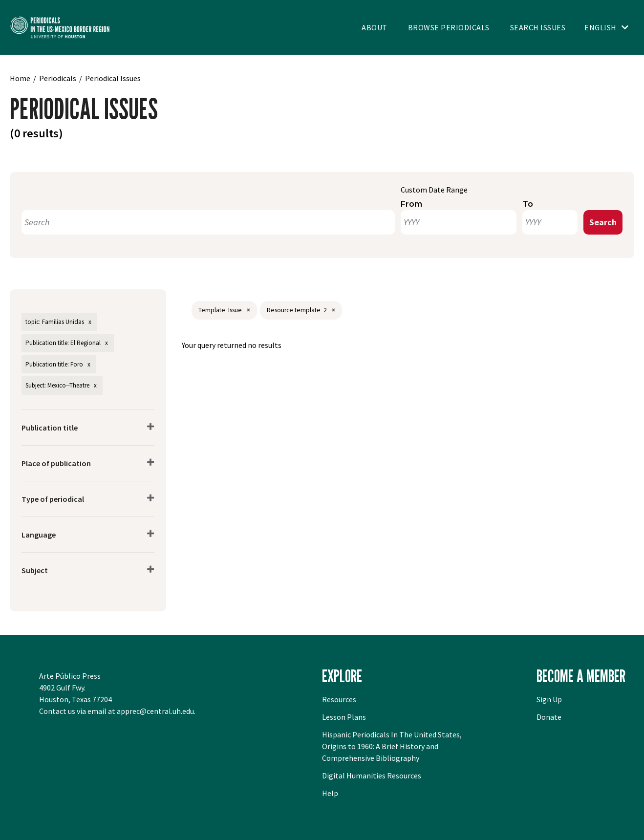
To (528, 204)
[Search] (208, 222)
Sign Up (549, 699)
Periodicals (58, 78)
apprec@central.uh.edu (155, 711)
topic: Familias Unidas (55, 322)
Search (603, 222)
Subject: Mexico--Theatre (57, 385)
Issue (235, 310)
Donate (549, 717)
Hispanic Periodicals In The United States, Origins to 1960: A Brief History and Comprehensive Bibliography (392, 746)
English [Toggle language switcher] (601, 27)
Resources (339, 699)
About (375, 27)
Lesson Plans (344, 717)
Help (330, 793)
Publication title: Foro (54, 364)
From (411, 204)
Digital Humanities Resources (372, 775)
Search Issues (538, 27)
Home (20, 78)
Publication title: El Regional (63, 343)
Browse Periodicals (449, 27)
